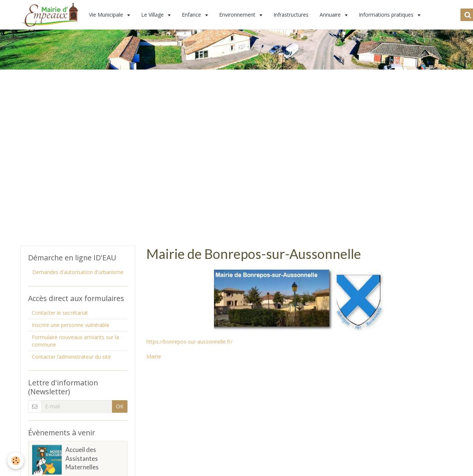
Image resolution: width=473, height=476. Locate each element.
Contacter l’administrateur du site (71, 357)
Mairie (154, 356)
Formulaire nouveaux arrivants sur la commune (75, 341)
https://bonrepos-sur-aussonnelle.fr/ (189, 342)
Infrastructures (291, 15)
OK (120, 406)
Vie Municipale (107, 15)
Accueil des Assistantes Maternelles (82, 458)
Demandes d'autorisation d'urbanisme (78, 272)
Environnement (238, 15)
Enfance (192, 15)
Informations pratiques (387, 15)
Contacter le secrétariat (60, 313)
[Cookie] (16, 461)
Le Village (153, 15)
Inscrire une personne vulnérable (71, 325)
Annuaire (331, 15)
